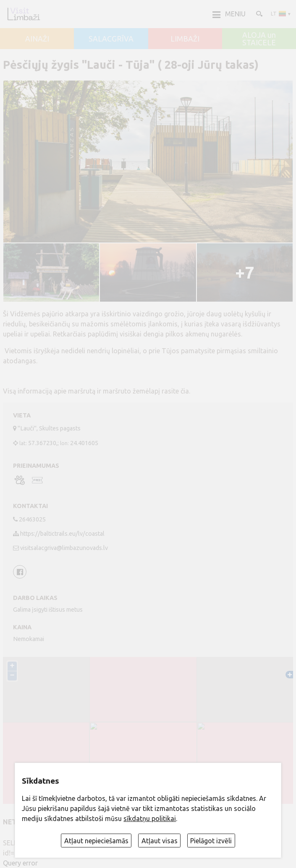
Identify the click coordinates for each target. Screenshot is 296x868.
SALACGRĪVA (111, 39)
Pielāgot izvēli (211, 841)
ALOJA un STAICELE (259, 39)
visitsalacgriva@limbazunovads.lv (64, 548)
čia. (185, 391)
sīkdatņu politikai (150, 818)
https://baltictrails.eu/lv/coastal (62, 534)
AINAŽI (37, 39)
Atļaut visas (160, 841)
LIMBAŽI (185, 39)
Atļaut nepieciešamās (96, 841)
